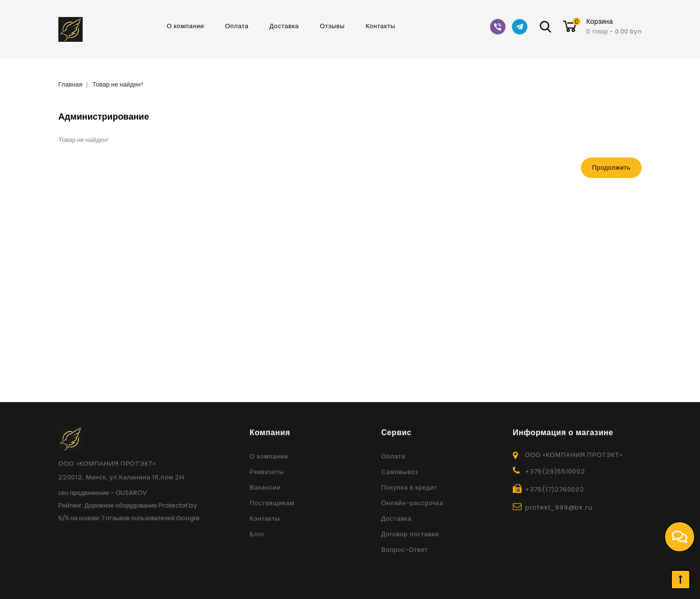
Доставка (284, 26)
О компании (185, 26)
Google (188, 518)
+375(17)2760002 (555, 489)
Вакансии (265, 487)
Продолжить (611, 167)
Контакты (380, 26)
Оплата (237, 26)
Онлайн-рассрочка (412, 503)
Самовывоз (400, 472)
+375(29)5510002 (555, 471)
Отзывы (332, 26)
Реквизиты (267, 472)
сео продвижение (84, 493)
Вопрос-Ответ (404, 550)
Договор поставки (410, 534)
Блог (257, 534)
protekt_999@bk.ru (559, 507)
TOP (681, 580)
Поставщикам (272, 503)
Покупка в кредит (409, 487)
